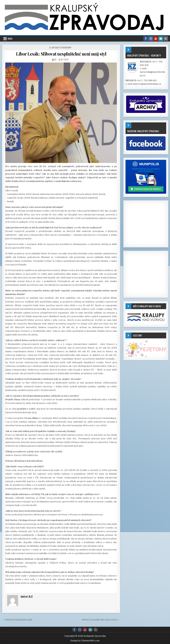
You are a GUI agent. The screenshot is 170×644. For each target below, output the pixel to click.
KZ (55, 59)
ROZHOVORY (66, 47)
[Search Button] (96, 630)
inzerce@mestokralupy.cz (147, 84)
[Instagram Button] (80, 630)
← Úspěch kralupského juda (17, 620)
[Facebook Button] (74, 630)
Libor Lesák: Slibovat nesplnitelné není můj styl (61, 54)
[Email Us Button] (90, 630)
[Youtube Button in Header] (156, 39)
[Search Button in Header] (166, 39)
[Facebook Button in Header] (146, 39)
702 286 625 (150, 80)
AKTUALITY (56, 47)
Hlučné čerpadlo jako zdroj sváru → (101, 620)
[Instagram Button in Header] (151, 39)
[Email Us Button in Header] (161, 39)
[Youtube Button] (85, 630)
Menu (10, 39)
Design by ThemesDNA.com (85, 641)
